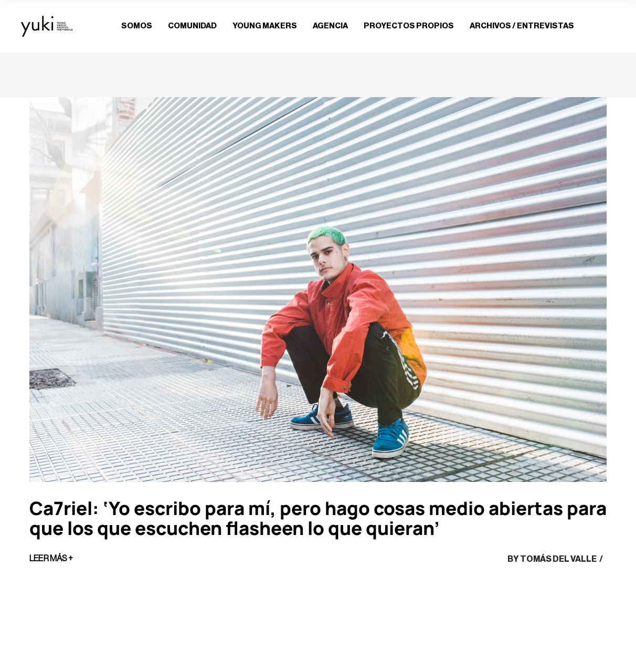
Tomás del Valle (558, 559)
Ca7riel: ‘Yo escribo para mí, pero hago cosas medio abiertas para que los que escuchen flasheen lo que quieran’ (318, 518)
